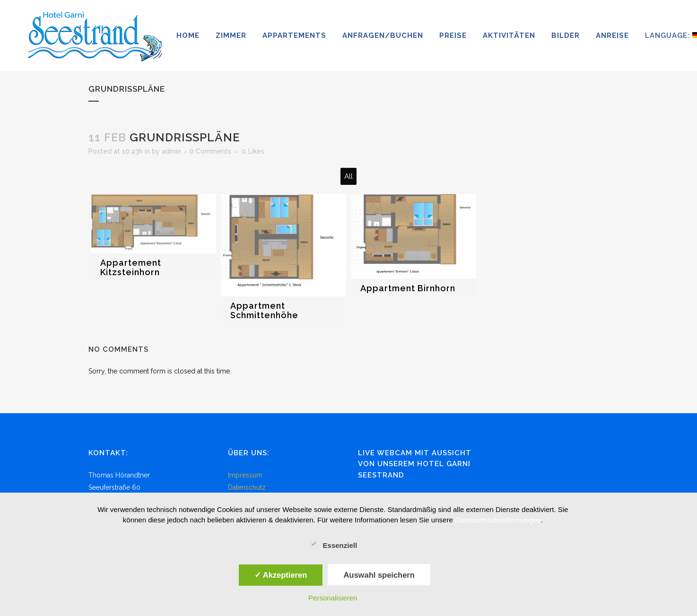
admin (171, 151)
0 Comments (210, 151)
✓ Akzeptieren (281, 575)
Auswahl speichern (379, 575)
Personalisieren (333, 598)
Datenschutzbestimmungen (498, 520)
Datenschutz (247, 487)
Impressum (245, 475)
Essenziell (333, 544)
